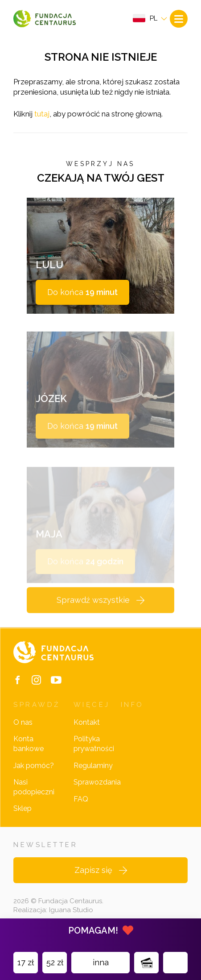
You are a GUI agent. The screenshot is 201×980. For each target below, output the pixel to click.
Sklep (23, 808)
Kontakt (87, 722)
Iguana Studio (71, 910)
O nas (23, 722)
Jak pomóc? (34, 766)
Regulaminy (93, 766)
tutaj (42, 114)
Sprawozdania (97, 782)
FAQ (81, 799)
